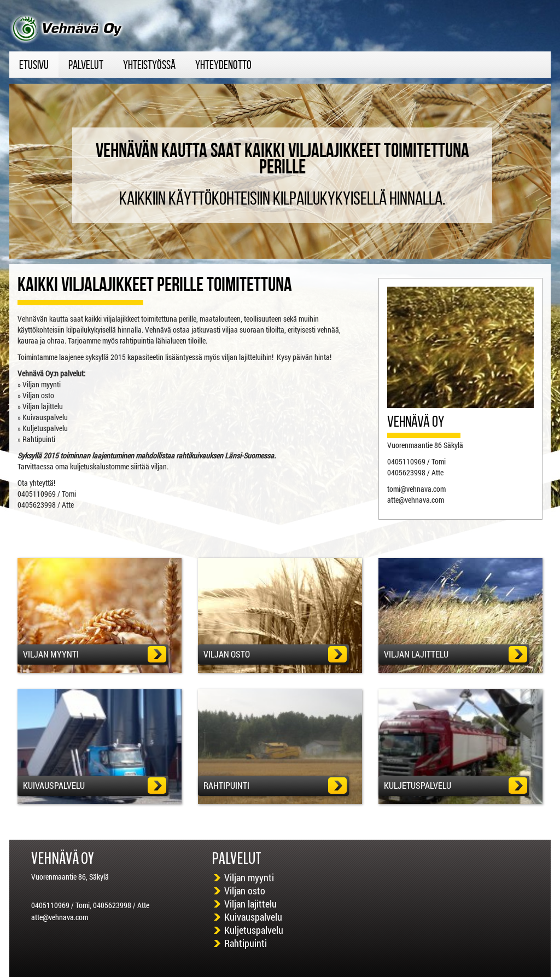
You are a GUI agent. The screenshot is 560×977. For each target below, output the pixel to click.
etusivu (34, 65)
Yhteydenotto (223, 65)
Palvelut (86, 65)
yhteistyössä (149, 65)
